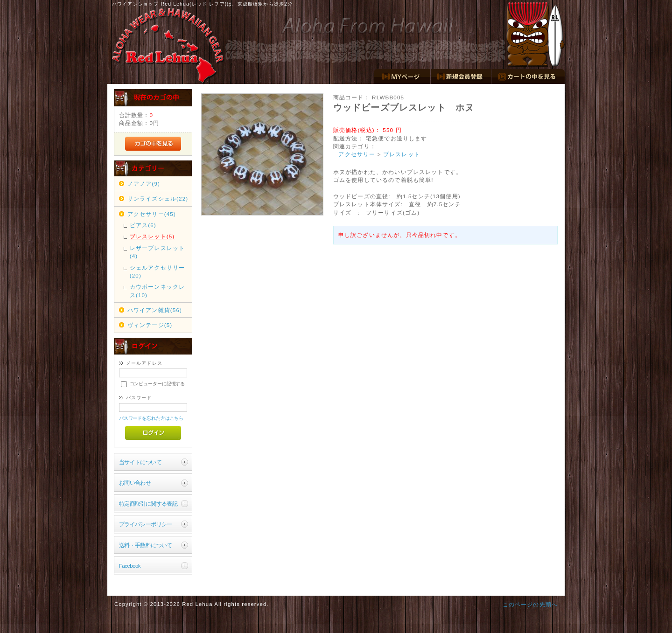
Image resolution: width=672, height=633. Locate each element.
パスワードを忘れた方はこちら (151, 418)
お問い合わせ (135, 483)
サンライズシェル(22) (158, 198)
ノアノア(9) (144, 184)
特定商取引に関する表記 (148, 504)
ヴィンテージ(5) (150, 325)
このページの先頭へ (530, 604)
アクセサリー (357, 154)
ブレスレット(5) (152, 236)
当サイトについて (140, 462)
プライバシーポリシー (146, 524)
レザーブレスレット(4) (157, 252)
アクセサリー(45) (152, 214)
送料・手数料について (146, 545)
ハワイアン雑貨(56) (155, 310)
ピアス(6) (143, 225)
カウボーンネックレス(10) (157, 291)
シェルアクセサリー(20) (157, 271)
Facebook (130, 566)
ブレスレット (402, 154)
